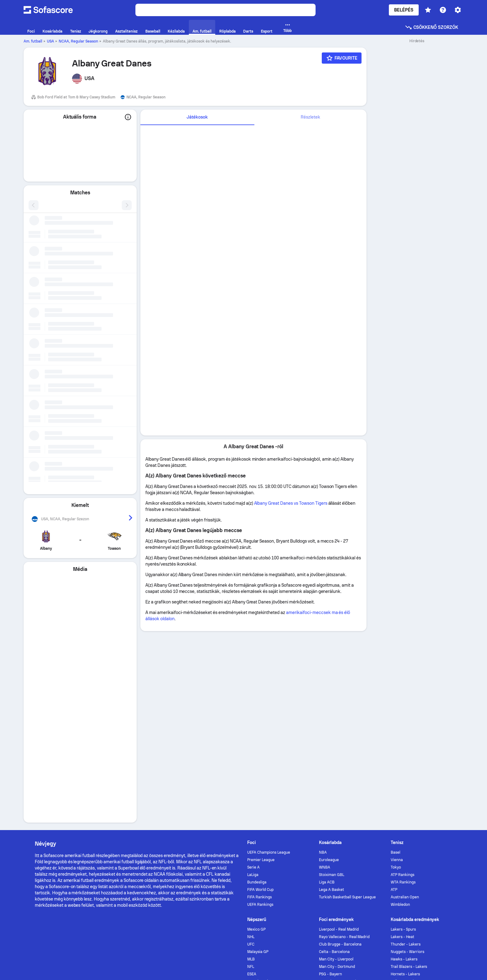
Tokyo (396, 672)
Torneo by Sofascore (271, 820)
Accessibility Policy (314, 866)
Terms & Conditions (359, 866)
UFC (251, 749)
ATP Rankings (403, 680)
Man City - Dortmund (337, 771)
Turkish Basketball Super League (347, 702)
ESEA (252, 779)
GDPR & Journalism (404, 866)
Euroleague (329, 665)
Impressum (441, 866)
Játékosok (197, 117)
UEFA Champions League (269, 657)
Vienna (397, 665)
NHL (251, 742)
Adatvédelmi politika (234, 866)
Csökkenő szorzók (431, 27)
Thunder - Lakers (406, 749)
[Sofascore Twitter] (419, 820)
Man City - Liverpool (336, 764)
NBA (323, 657)
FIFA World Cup (260, 694)
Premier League (261, 665)
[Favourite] (342, 58)
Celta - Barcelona (334, 756)
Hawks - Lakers (404, 764)
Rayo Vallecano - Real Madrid (344, 742)
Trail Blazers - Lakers (409, 771)
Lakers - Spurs (403, 734)
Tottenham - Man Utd (337, 786)
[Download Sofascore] (56, 827)
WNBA (325, 672)
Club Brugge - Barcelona (340, 749)
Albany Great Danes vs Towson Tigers (291, 503)
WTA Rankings (403, 687)
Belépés (404, 10)
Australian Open (405, 702)
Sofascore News (323, 820)
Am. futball (33, 41)
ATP (394, 694)
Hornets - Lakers (405, 779)
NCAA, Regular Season (78, 41)
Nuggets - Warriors (407, 756)
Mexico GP (256, 734)
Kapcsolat (225, 820)
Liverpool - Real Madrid (339, 734)
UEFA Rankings (260, 709)
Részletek (310, 117)
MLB (251, 764)
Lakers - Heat (403, 742)
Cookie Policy (275, 866)
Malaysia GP (258, 756)
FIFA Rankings (259, 702)
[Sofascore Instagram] (434, 820)
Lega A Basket (332, 694)
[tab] (197, 117)
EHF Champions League (268, 786)
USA (50, 41)
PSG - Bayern (330, 779)
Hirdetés (195, 820)
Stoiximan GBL (332, 680)
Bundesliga (257, 687)
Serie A (253, 672)
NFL (251, 771)
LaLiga (253, 680)
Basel (396, 657)
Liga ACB (327, 687)
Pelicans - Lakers (406, 786)
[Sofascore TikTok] (448, 820)
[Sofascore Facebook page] (404, 820)
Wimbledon (400, 709)
